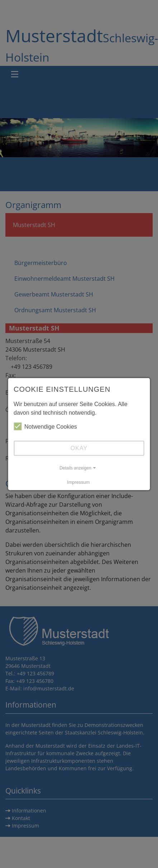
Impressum (78, 482)
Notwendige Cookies (45, 426)
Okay (79, 448)
